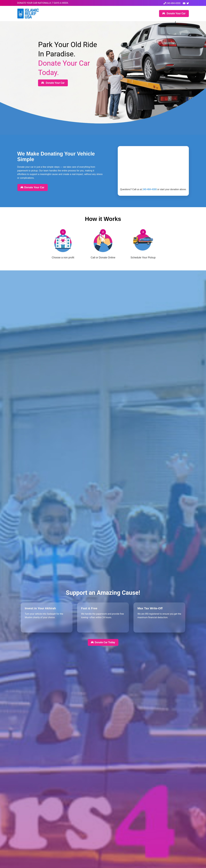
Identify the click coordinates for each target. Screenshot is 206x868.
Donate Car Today (103, 642)
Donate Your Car (174, 13)
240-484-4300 (172, 3)
